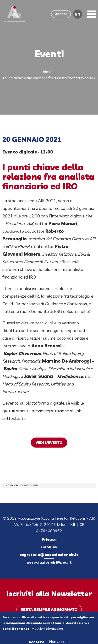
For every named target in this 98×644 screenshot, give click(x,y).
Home (46, 72)
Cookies (49, 547)
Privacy (49, 539)
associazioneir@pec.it (49, 562)
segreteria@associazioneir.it (49, 554)
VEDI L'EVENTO (49, 443)
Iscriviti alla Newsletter (49, 594)
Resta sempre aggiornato (49, 609)
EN (78, 14)
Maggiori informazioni (48, 630)
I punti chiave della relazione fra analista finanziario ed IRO (49, 78)
